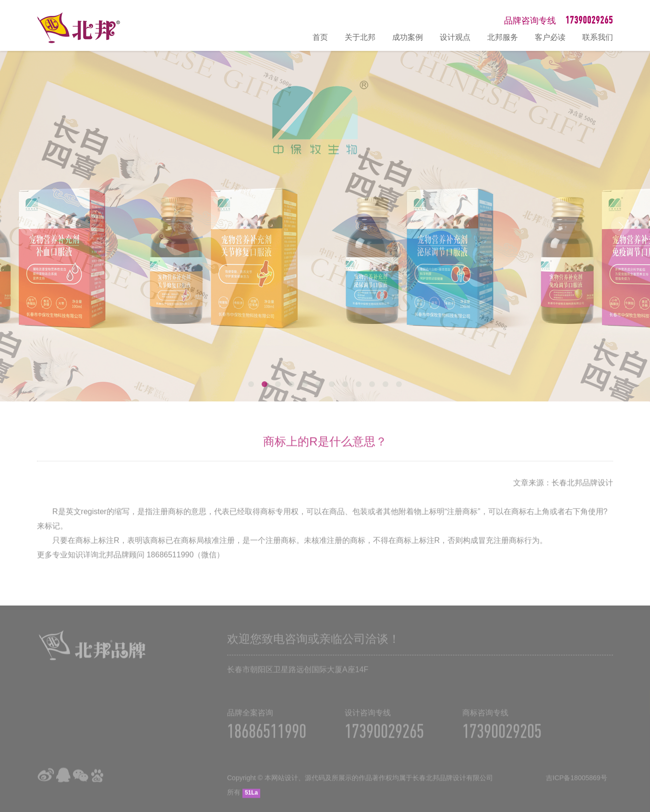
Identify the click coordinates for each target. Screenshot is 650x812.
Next (621, 226)
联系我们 (598, 37)
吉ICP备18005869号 (577, 784)
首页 (320, 37)
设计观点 (455, 37)
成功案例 (408, 37)
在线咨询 (638, 702)
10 (372, 384)
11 (385, 384)
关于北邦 (360, 37)
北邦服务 (503, 37)
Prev (29, 226)
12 (399, 384)
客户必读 (550, 37)
